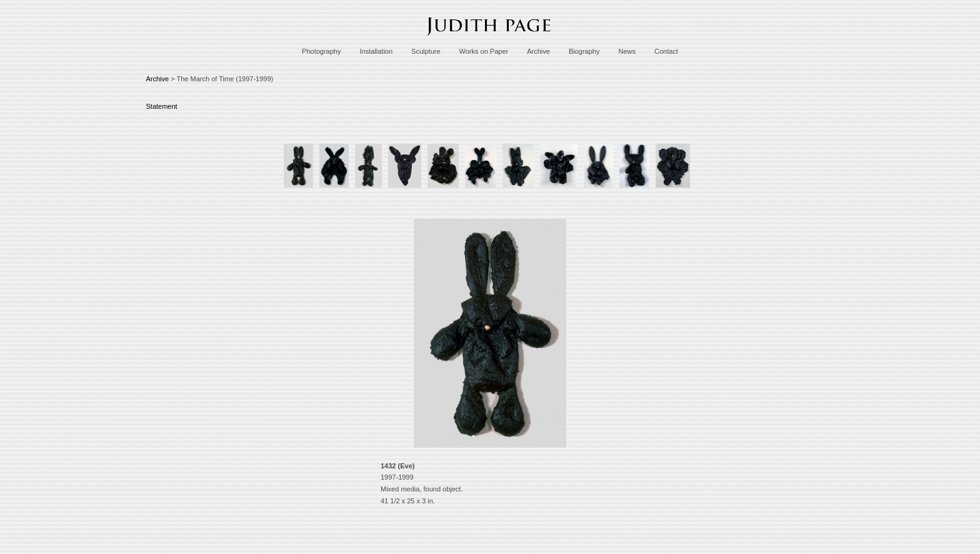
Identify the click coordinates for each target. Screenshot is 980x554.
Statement (162, 106)
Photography (321, 51)
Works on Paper (484, 51)
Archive (538, 51)
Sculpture (426, 51)
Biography (584, 51)
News (627, 51)
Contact (666, 51)
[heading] (490, 39)
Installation (376, 51)
